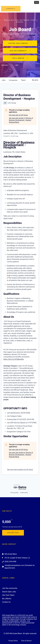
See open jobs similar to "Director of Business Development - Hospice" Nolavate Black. (21, 120)
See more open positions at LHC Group (20, 470)
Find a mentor (20, 58)
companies (13, 80)
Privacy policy (14, 493)
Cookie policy (24, 493)
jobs (4, 80)
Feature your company (20, 43)
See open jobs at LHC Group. (19, 115)
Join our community (20, 51)
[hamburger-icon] (37, 2)
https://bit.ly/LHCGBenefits (14, 359)
